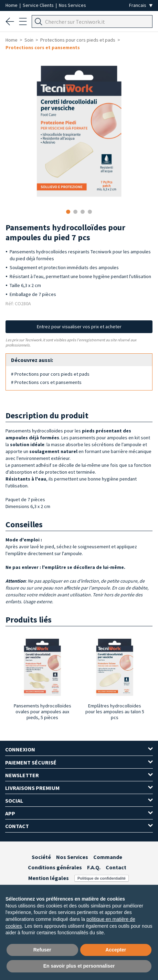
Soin (29, 40)
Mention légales (49, 878)
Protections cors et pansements (43, 47)
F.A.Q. (94, 867)
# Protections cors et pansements (46, 382)
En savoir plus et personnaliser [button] (79, 966)
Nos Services (72, 5)
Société (41, 857)
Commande (108, 857)
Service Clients (39, 5)
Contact (116, 867)
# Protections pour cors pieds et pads (50, 374)
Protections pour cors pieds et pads (78, 40)
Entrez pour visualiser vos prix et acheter (79, 327)
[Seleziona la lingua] (141, 5)
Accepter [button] (116, 950)
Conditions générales (55, 867)
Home (12, 5)
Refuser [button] (42, 950)
